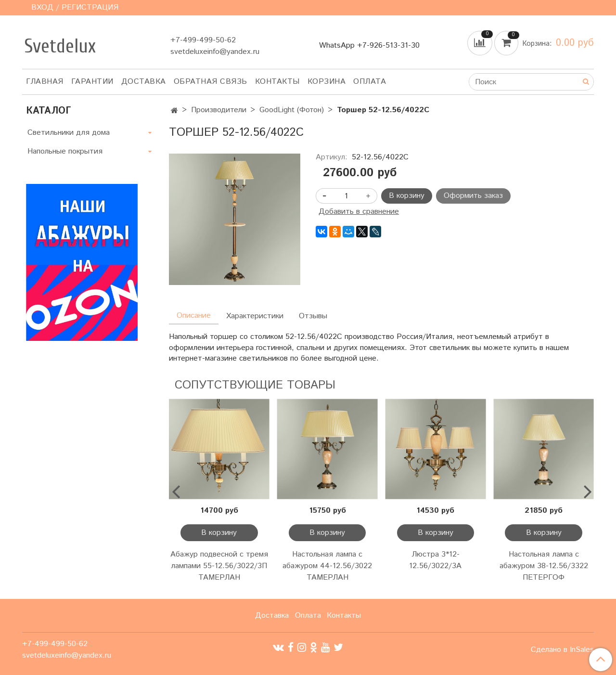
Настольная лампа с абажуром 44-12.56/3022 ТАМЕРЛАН (327, 566)
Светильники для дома (69, 133)
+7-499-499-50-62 (203, 40)
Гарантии (92, 82)
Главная (45, 82)
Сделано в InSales (562, 650)
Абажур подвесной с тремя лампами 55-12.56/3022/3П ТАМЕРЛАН (219, 566)
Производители (219, 110)
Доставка (144, 82)
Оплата (370, 82)
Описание (194, 316)
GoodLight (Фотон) (292, 110)
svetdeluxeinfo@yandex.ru (215, 52)
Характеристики (255, 316)
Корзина (327, 82)
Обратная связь (211, 82)
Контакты (277, 82)
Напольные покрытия (65, 151)
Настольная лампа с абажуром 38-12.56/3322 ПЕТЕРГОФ (544, 566)
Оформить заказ (473, 196)
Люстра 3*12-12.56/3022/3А (435, 560)
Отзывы (313, 316)
